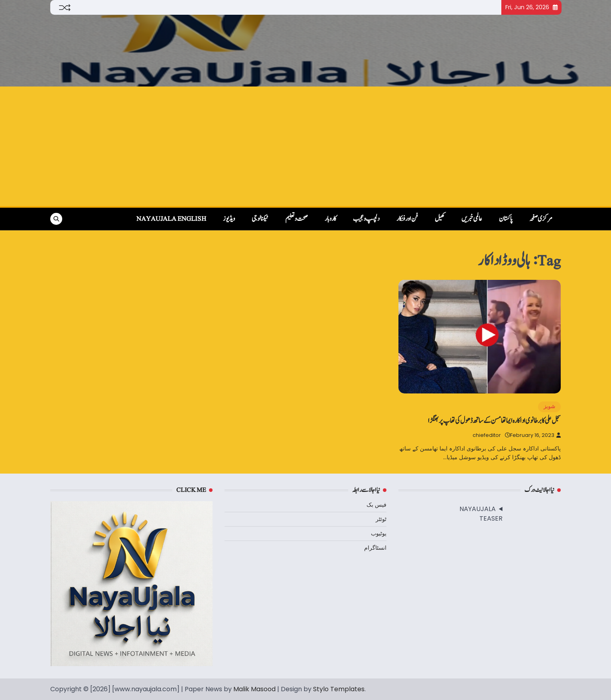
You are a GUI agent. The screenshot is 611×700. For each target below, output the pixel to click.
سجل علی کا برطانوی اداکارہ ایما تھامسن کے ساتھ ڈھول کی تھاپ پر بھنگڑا (494, 421)
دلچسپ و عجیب (366, 219)
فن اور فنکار (407, 219)
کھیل (440, 219)
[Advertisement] (305, 146)
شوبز (549, 406)
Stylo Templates (339, 689)
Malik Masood (254, 689)
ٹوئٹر (381, 519)
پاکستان (506, 219)
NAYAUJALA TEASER (481, 514)
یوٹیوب (379, 533)
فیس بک (376, 505)
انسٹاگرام (375, 548)
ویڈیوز (229, 219)
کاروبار (330, 219)
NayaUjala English (171, 219)
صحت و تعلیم (297, 219)
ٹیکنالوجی (260, 219)
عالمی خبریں (472, 219)
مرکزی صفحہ (541, 219)
